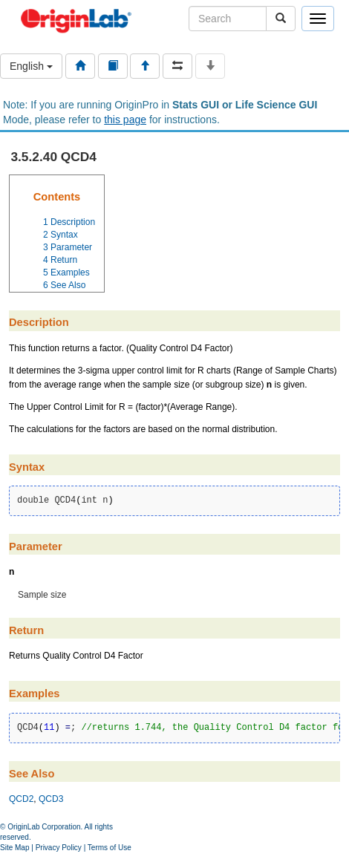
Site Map (14, 848)
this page (125, 120)
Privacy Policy (59, 848)
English (31, 66)
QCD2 (21, 799)
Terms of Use (110, 848)
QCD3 (51, 799)
